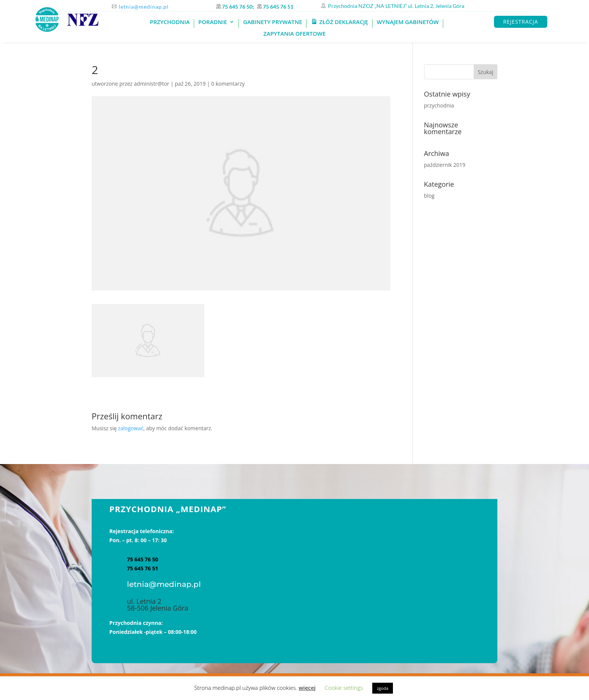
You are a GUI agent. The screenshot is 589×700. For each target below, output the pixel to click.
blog (429, 196)
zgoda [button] (383, 688)
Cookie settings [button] (344, 688)
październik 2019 (445, 165)
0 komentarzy (228, 84)
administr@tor (152, 84)
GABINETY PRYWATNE (273, 22)
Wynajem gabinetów (408, 22)
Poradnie (213, 22)
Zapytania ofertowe (294, 34)
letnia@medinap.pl (144, 7)
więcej (307, 688)
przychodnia (439, 105)
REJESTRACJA (520, 22)
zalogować (131, 428)
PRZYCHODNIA (170, 22)
